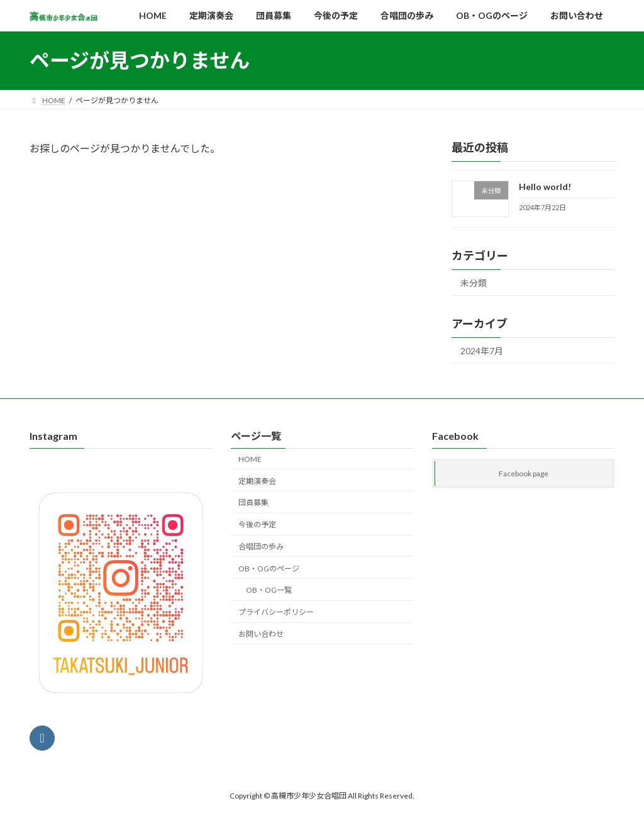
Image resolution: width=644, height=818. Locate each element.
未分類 (474, 283)
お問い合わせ (261, 634)
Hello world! (545, 187)
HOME (250, 459)
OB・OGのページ (269, 569)
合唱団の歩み (261, 546)
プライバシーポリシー (276, 612)
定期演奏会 (257, 481)
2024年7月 (482, 350)
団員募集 (253, 503)
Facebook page (524, 474)
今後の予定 (257, 524)
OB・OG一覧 (269, 591)
